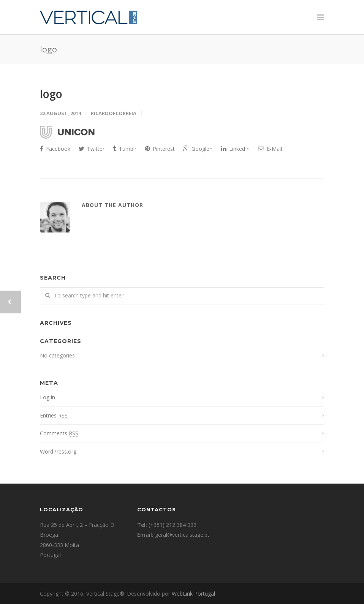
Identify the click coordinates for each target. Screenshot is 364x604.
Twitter (92, 149)
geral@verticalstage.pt (182, 535)
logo (51, 94)
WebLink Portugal (193, 594)
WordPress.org (58, 451)
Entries (54, 415)
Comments (59, 433)
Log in (47, 397)
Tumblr (125, 149)
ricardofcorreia (114, 113)
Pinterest (160, 149)
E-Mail (270, 149)
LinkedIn (235, 149)
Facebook (55, 149)
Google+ (198, 149)
